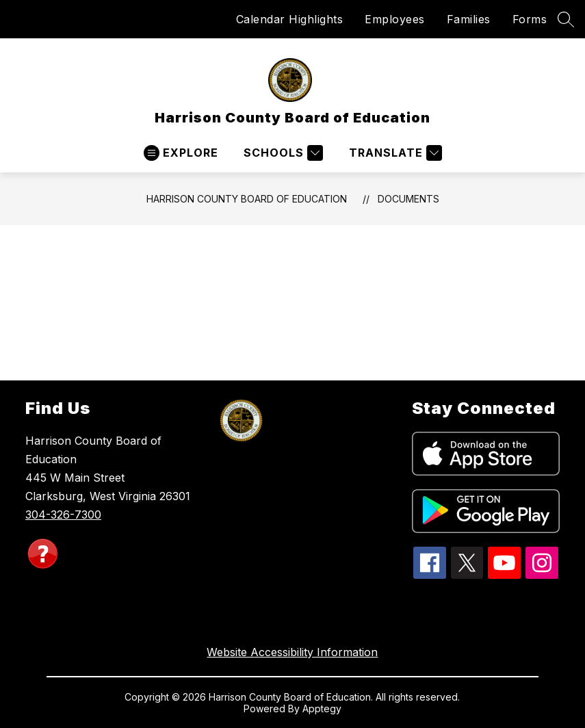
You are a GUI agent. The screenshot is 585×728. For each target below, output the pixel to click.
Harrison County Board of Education (247, 199)
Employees (395, 19)
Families (469, 19)
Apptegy (322, 708)
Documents (408, 199)
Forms (530, 19)
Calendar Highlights (290, 19)
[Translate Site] (394, 153)
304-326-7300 (63, 515)
